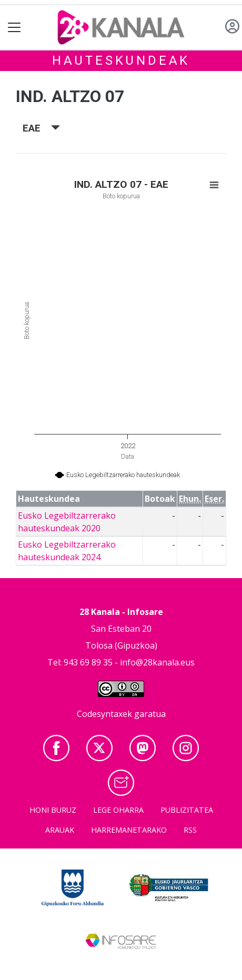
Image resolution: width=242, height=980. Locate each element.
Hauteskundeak (121, 60)
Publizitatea (187, 810)
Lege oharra (118, 810)
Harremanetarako (129, 830)
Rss (190, 830)
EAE (41, 128)
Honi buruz (53, 810)
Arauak (60, 830)
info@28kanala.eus (157, 662)
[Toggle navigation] (14, 28)
